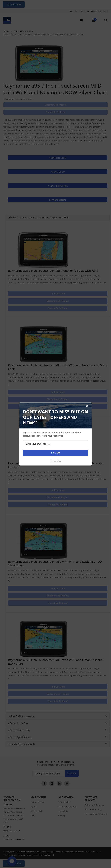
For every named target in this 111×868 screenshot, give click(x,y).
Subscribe (55, 453)
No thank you (56, 461)
